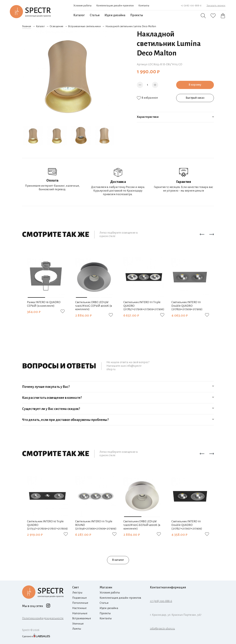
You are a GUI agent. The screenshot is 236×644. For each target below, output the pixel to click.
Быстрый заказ (195, 98)
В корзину (195, 85)
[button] (202, 235)
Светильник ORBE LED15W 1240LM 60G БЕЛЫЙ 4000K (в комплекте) (142, 525)
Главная (27, 26)
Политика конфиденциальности (43, 618)
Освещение (56, 26)
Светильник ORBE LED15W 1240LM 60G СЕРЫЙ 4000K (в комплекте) (94, 306)
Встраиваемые (82, 618)
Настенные (79, 608)
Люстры (77, 593)
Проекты (137, 15)
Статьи (95, 15)
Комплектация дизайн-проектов (115, 6)
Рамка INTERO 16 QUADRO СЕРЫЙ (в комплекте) (44, 304)
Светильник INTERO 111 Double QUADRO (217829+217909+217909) (187, 306)
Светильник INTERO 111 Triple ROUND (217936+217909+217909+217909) (96, 525)
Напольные (80, 613)
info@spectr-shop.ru (162, 629)
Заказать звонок (216, 6)
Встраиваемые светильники (84, 26)
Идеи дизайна (115, 15)
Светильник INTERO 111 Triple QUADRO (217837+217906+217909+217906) (144, 306)
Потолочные (80, 603)
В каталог (118, 560)
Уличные (78, 624)
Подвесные (79, 598)
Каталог (79, 15)
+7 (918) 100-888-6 (191, 6)
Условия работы (82, 6)
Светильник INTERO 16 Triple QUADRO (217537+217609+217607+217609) (47, 525)
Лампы (77, 629)
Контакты (144, 6)
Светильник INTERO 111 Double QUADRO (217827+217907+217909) (187, 525)
